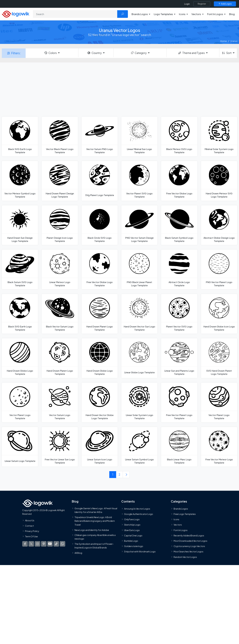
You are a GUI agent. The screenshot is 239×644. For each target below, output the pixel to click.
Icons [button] (182, 14)
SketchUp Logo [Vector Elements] (132, 525)
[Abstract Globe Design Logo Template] (219, 225)
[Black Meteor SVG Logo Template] (179, 136)
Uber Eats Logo (132, 530)
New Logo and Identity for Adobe (92, 530)
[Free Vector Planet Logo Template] (179, 402)
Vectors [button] (196, 14)
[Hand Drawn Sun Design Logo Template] (20, 225)
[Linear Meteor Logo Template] (60, 269)
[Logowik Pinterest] (44, 544)
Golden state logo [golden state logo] (134, 546)
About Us (30, 520)
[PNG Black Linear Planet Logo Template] (139, 269)
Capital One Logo (133, 535)
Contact (29, 526)
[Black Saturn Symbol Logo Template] (179, 225)
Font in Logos (181, 530)
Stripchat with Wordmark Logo (140, 552)
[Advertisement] (120, 89)
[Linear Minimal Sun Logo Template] (139, 136)
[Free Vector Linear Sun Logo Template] (60, 447)
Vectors (178, 525)
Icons (176, 519)
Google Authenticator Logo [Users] (139, 514)
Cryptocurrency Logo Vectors (189, 546)
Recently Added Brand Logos (189, 535)
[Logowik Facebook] (25, 544)
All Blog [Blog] (78, 553)
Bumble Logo (131, 541)
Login (187, 4)
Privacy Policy (32, 531)
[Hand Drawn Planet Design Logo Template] (60, 181)
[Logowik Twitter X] (31, 544)
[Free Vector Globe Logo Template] (179, 181)
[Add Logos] (225, 4)
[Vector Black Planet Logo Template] (60, 136)
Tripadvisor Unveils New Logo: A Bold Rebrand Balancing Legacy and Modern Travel (95, 521)
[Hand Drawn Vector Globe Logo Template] (100, 402)
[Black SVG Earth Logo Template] (20, 136)
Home (224, 41)
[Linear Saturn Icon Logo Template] (100, 447)
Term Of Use (31, 537)
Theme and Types (191, 53)
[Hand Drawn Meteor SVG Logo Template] (219, 181)
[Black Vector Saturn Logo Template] (60, 314)
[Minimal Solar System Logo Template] (219, 136)
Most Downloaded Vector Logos (190, 541)
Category (139, 53)
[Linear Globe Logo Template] (139, 358)
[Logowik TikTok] (56, 544)
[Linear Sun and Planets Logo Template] (179, 358)
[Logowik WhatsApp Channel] (62, 544)
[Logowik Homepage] (16, 14)
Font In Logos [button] (215, 14)
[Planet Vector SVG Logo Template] (179, 314)
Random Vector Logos (185, 557)
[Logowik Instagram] (37, 544)
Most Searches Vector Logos (188, 552)
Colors (50, 53)
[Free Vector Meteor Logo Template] (219, 447)
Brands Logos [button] (140, 14)
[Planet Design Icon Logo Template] (60, 225)
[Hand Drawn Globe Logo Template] (20, 358)
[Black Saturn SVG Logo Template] (20, 269)
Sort (227, 53)
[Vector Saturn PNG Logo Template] (100, 136)
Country (94, 53)
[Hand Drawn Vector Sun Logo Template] (139, 314)
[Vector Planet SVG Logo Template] (139, 181)
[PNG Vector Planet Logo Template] (219, 269)
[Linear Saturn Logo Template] (20, 447)
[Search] (75, 14)
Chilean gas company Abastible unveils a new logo (95, 537)
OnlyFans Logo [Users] (132, 519)
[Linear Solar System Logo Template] (139, 402)
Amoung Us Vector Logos (137, 509)
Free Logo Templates (185, 514)
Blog (232, 14)
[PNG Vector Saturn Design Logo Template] (139, 225)
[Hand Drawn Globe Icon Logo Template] (219, 314)
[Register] (202, 4)
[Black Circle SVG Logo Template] (100, 225)
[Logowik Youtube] (50, 544)
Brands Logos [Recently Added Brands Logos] (181, 509)
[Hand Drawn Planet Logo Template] (100, 314)
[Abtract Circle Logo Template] (179, 269)
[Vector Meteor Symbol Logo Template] (20, 181)
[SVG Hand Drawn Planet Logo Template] (219, 358)
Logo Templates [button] (163, 14)
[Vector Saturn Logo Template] (60, 402)
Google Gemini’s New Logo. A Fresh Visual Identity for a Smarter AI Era (96, 510)
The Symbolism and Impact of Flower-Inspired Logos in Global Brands (94, 546)
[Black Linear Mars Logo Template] (179, 447)
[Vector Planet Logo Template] (20, 402)
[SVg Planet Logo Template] (100, 181)
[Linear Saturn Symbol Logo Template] (139, 447)
